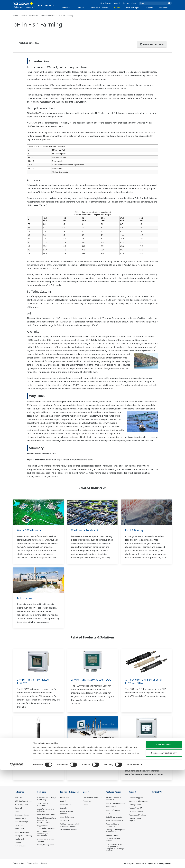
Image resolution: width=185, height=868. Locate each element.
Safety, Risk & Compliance (43, 804)
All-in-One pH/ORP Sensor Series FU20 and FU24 (145, 681)
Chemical (18, 808)
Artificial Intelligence (114, 821)
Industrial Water (27, 598)
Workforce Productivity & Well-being (47, 799)
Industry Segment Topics (115, 803)
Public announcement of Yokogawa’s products (70, 825)
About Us (117, 3)
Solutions (81, 8)
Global (134, 3)
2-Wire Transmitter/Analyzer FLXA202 (34, 681)
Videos (86, 805)
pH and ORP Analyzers (139, 747)
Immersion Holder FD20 (32, 747)
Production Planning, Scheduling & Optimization (45, 834)
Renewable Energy (22, 815)
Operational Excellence (46, 815)
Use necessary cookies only (164, 851)
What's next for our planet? (113, 799)
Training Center (135, 805)
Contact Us (164, 8)
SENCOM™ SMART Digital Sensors (91, 747)
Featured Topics (133, 8)
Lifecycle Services (67, 817)
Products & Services (99, 8)
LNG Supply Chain (21, 805)
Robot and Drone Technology (112, 825)
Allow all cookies (164, 843)
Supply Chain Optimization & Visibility (46, 827)
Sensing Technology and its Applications (115, 831)
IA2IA (108, 814)
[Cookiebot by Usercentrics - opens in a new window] (16, 863)
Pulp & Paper (20, 825)
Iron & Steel (19, 829)
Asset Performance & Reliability (46, 810)
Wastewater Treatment (85, 530)
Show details (133, 863)
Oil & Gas (18, 798)
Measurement (66, 805)
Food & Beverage (135, 530)
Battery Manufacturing (23, 836)
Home (16, 15)
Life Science (65, 821)
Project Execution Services (67, 813)
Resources (34, 15)
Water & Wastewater (30, 530)
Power (17, 812)
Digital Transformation (114, 817)
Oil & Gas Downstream (23, 801)
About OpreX (111, 807)
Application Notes (48, 15)
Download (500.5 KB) (152, 44)
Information (65, 798)
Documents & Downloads (93, 798)
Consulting (64, 808)
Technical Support (136, 798)
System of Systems (113, 810)
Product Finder (134, 808)
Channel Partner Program (135, 819)
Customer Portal (135, 812)
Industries (66, 8)
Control (63, 801)
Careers (126, 3)
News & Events (106, 3)
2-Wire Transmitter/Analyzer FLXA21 (88, 681)
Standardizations (112, 835)
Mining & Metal (20, 818)
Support (149, 8)
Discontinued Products (69, 830)
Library (117, 8)
